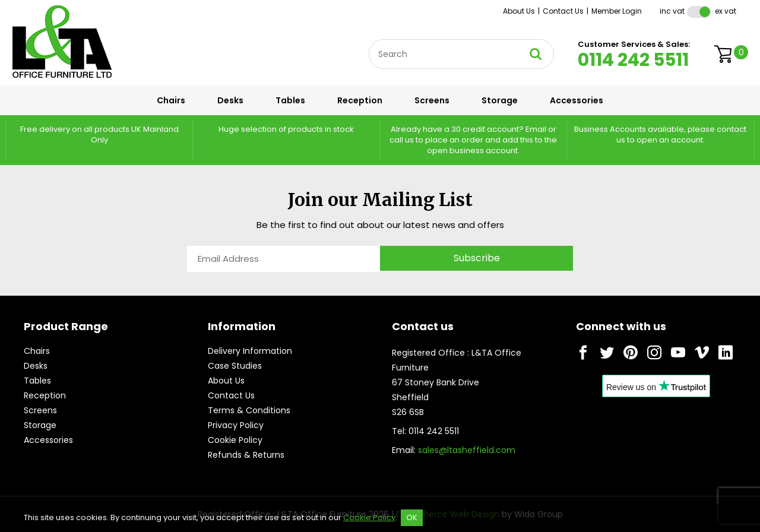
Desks (230, 100)
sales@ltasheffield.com (467, 450)
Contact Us (563, 11)
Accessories (577, 100)
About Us (519, 11)
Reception (360, 100)
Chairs (171, 100)
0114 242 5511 (633, 60)
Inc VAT (672, 11)
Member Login (617, 11)
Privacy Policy (236, 425)
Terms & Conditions (249, 410)
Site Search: (369, 39)
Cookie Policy (235, 440)
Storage (500, 100)
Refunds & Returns (246, 455)
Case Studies (235, 366)
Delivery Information (250, 351)
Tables (290, 100)
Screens (432, 100)
